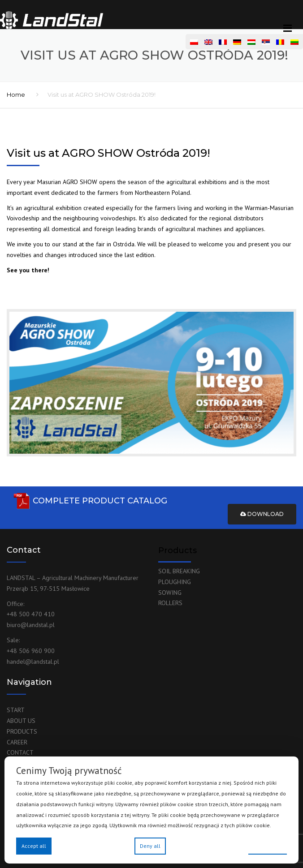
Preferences (268, 845)
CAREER (17, 742)
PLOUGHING (175, 582)
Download (262, 514)
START (16, 710)
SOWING (170, 593)
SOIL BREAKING (179, 571)
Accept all (34, 846)
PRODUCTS (22, 731)
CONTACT (20, 752)
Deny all (150, 846)
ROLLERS (170, 603)
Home (16, 95)
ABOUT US (21, 721)
